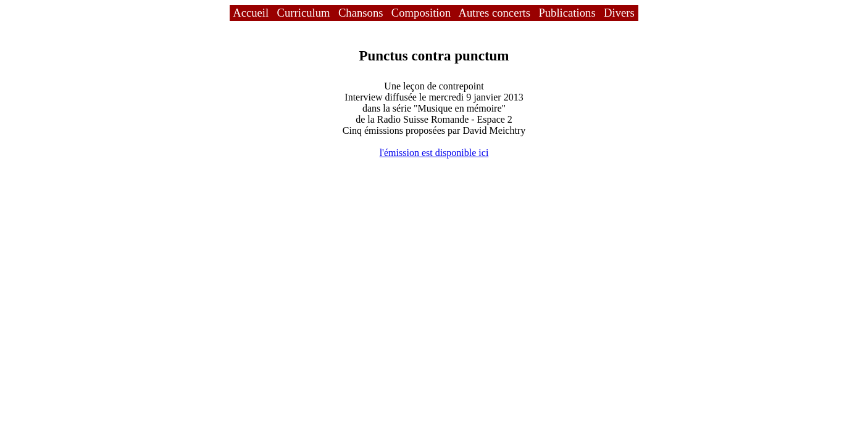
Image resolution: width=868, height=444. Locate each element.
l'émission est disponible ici (434, 153)
